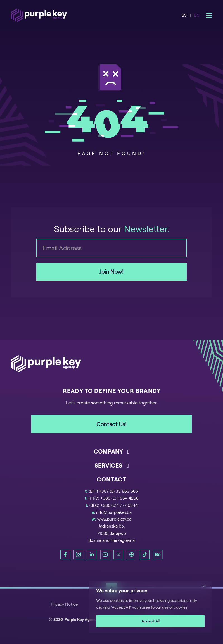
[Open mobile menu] (209, 15)
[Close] (206, 586)
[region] (150, 607)
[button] (111, 454)
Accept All (150, 621)
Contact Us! (111, 424)
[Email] (111, 248)
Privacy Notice (64, 604)
